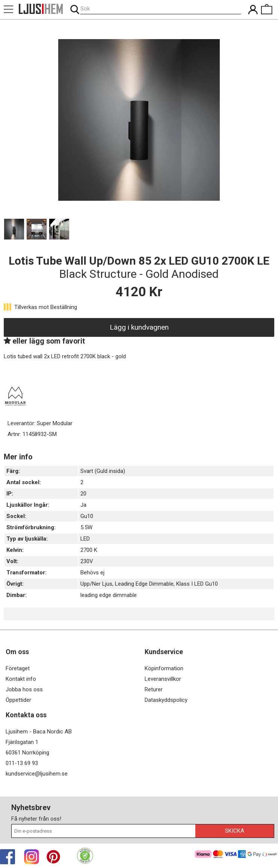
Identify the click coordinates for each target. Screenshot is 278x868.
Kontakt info (21, 679)
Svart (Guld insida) (103, 471)
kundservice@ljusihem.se (37, 774)
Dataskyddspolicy (166, 700)
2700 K (89, 550)
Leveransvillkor (163, 679)
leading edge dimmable (109, 595)
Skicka (235, 831)
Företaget (18, 668)
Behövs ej (92, 573)
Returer (154, 689)
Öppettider (18, 700)
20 (83, 494)
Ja (83, 505)
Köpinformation (164, 668)
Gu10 (87, 516)
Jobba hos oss (24, 689)
